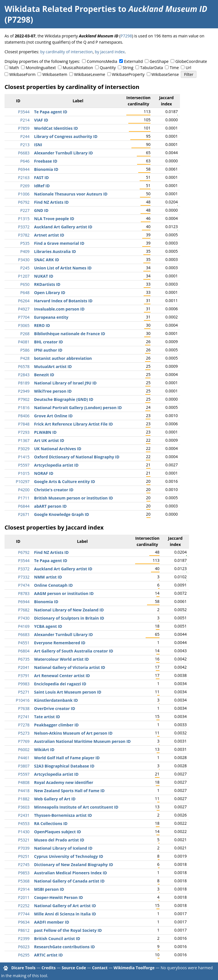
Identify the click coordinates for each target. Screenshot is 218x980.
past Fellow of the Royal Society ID (68, 930)
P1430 (24, 832)
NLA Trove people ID (54, 219)
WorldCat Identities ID (56, 128)
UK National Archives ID (58, 449)
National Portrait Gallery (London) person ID (78, 408)
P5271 (24, 692)
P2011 (24, 897)
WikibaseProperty (128, 74)
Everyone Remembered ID (60, 643)
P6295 (24, 955)
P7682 (24, 610)
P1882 (24, 799)
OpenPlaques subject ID (57, 832)
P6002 (24, 750)
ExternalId (133, 61)
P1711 (24, 498)
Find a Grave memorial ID (59, 243)
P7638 (24, 708)
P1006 (24, 194)
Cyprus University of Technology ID (69, 856)
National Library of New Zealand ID (69, 610)
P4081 (24, 342)
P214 (25, 120)
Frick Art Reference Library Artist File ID (74, 424)
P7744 (24, 914)
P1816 (24, 408)
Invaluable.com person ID (59, 309)
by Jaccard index (110, 52)
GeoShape (159, 61)
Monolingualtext (41, 68)
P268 (25, 334)
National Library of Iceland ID (63, 848)
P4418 (24, 791)
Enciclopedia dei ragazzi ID (60, 684)
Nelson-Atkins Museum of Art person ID (73, 733)
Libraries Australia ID (55, 251)
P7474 (24, 585)
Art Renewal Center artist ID (62, 676)
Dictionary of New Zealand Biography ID (74, 865)
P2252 (24, 906)
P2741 (24, 717)
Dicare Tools (23, 968)
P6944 (24, 169)
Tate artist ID (47, 717)
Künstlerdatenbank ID (56, 700)
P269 (25, 186)
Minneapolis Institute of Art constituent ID (76, 807)
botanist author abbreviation (63, 358)
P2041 (24, 667)
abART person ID (50, 506)
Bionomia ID (46, 169)
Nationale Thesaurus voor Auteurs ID (71, 194)
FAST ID (41, 177)
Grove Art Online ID (53, 416)
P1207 (24, 276)
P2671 (24, 514)
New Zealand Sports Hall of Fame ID (69, 791)
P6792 (24, 202)
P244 (25, 136)
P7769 (24, 741)
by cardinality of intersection (67, 52)
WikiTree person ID (53, 391)
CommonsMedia (102, 61)
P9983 (24, 684)
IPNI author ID (48, 350)
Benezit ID (44, 375)
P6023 (24, 947)
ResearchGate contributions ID (64, 947)
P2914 (24, 889)
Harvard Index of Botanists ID (63, 301)
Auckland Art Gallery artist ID (63, 227)
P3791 (24, 676)
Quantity (108, 68)
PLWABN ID (45, 432)
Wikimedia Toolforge (134, 968)
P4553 (24, 823)
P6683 (24, 153)
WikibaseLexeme (90, 74)
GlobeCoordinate (191, 61)
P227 (25, 210)
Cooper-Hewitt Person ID (58, 897)
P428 (25, 358)
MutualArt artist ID (53, 366)
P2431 (24, 815)
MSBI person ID (49, 889)
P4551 (24, 643)
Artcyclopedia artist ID (56, 465)
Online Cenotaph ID (53, 585)
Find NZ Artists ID (51, 202)
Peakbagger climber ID (56, 725)
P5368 (24, 881)
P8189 (24, 383)
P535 (25, 243)
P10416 (23, 700)
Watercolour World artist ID (61, 659)
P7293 (24, 432)
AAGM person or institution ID (64, 593)
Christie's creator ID (54, 490)
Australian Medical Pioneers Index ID (71, 873)
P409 (25, 251)
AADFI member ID (52, 922)
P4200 (24, 490)
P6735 (24, 659)
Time (174, 68)
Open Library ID (50, 293)
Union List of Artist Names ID (63, 268)
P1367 (24, 440)
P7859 (24, 128)
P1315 (24, 219)
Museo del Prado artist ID (59, 840)
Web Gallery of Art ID (55, 799)
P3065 (24, 325)
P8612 (24, 930)
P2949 (24, 391)
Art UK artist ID (49, 440)
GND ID (41, 210)
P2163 (24, 177)
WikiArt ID (44, 750)
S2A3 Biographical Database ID (64, 766)
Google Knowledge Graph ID (62, 514)
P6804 (24, 651)
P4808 (24, 782)
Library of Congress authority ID (66, 136)
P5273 (24, 733)
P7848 (24, 424)
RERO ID (42, 325)
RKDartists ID (47, 284)
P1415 (24, 457)
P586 (25, 350)
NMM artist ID (48, 577)
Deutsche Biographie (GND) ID (64, 399)
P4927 (24, 309)
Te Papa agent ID (51, 112)
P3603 (24, 807)
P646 (25, 161)
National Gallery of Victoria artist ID (70, 667)
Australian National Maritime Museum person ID (82, 741)
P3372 (24, 227)
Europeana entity (51, 317)
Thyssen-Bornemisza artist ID (63, 815)
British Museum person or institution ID (74, 498)
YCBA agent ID (48, 626)
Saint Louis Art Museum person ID (68, 692)
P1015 (24, 473)
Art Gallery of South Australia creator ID (74, 651)
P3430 (24, 260)
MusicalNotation (78, 68)
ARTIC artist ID (48, 955)
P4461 (24, 758)
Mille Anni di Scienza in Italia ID (65, 914)
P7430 (24, 618)
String (128, 68)
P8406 (24, 416)
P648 (25, 293)
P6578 (24, 366)
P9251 (24, 856)
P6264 (24, 301)
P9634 (24, 922)
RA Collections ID (51, 823)
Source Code (74, 968)
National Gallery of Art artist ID (65, 906)
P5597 (24, 465)
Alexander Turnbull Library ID (63, 153)
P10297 (23, 482)
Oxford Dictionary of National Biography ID (77, 457)
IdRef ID (42, 186)
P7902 (24, 399)
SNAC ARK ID (47, 260)
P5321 (24, 840)
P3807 (24, 766)
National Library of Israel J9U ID (65, 383)
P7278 (24, 725)
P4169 (24, 626)
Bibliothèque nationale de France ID (70, 334)
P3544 (24, 112)
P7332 (24, 577)
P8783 (24, 593)
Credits (49, 968)
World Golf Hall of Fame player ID (67, 758)
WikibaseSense (165, 74)
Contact (100, 968)
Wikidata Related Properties (60, 9)
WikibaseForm (23, 74)
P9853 (24, 873)
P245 (25, 268)
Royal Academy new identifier (64, 782)
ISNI (38, 145)
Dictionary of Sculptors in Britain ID (69, 618)
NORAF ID (44, 473)
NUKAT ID (44, 276)
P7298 (126, 36)
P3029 (24, 449)
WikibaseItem (55, 74)
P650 (25, 284)
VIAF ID (41, 120)
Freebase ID (46, 161)
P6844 (24, 506)
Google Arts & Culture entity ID (65, 482)
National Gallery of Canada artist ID (69, 881)
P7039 (24, 848)
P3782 (24, 235)
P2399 (24, 938)
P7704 (24, 317)
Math (14, 68)
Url (188, 68)
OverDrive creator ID (55, 708)
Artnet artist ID (49, 235)
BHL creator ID (49, 342)
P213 (25, 145)
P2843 (24, 375)
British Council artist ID (57, 938)
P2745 (24, 865)
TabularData (152, 68)
